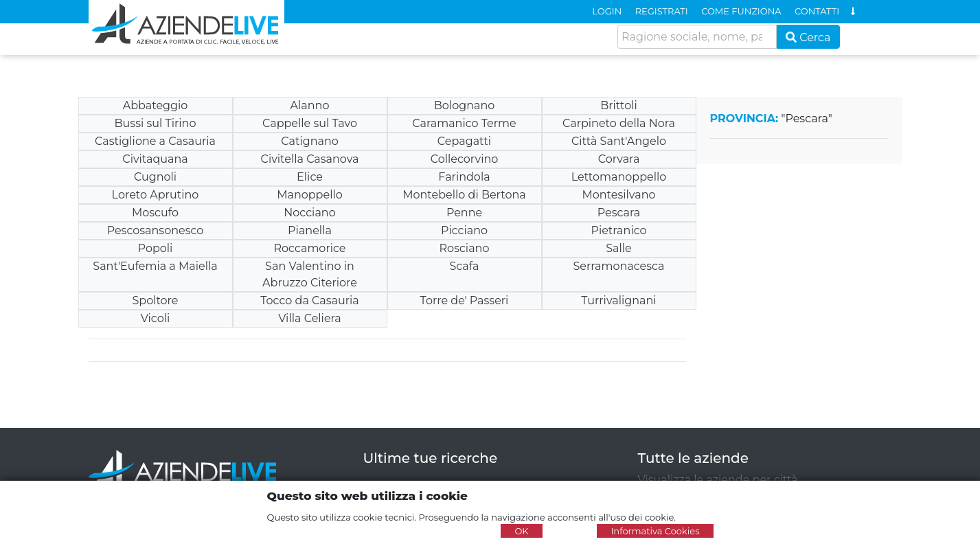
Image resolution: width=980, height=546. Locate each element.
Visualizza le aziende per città (718, 480)
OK (521, 531)
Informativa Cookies (655, 531)
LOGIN (607, 11)
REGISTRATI (662, 11)
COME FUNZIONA (741, 11)
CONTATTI (817, 11)
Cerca (808, 37)
